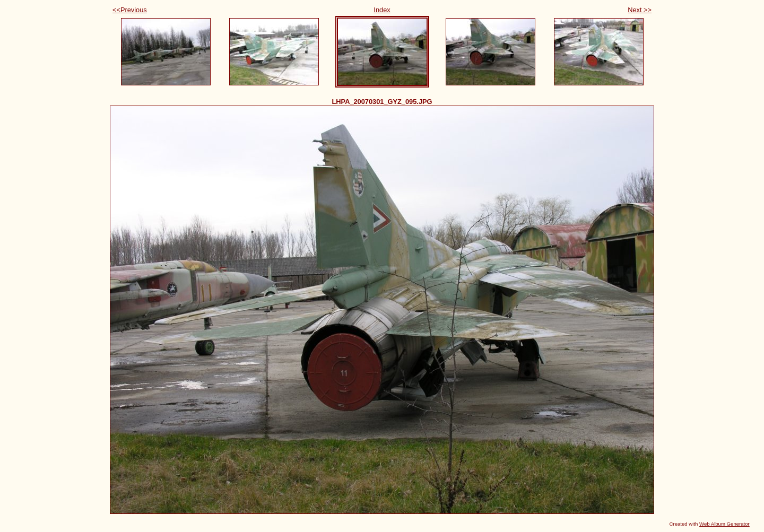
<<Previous (130, 10)
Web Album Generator (724, 524)
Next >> (640, 10)
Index (382, 10)
